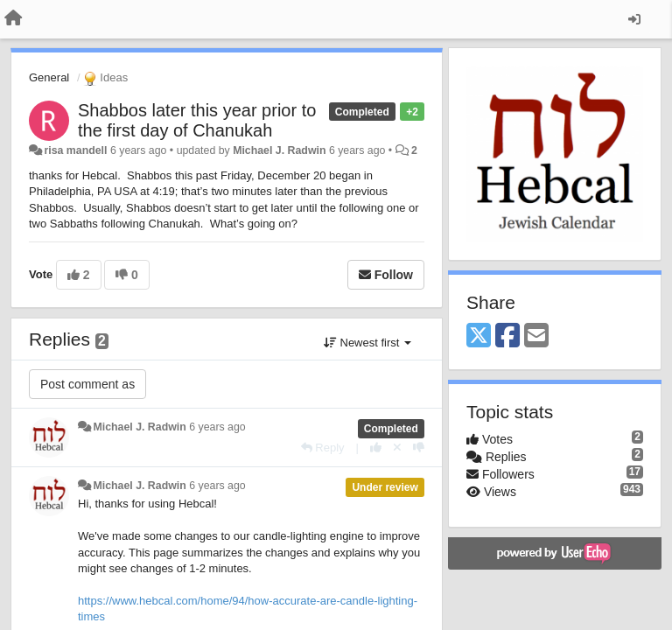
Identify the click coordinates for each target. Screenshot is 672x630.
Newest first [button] (367, 343)
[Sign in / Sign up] (634, 19)
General (49, 77)
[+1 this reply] (376, 448)
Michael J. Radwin (279, 150)
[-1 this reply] (419, 448)
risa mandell (75, 150)
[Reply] (323, 448)
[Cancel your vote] (397, 448)
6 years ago (217, 427)
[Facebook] (507, 336)
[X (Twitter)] (479, 336)
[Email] (536, 336)
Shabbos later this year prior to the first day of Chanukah (197, 120)
